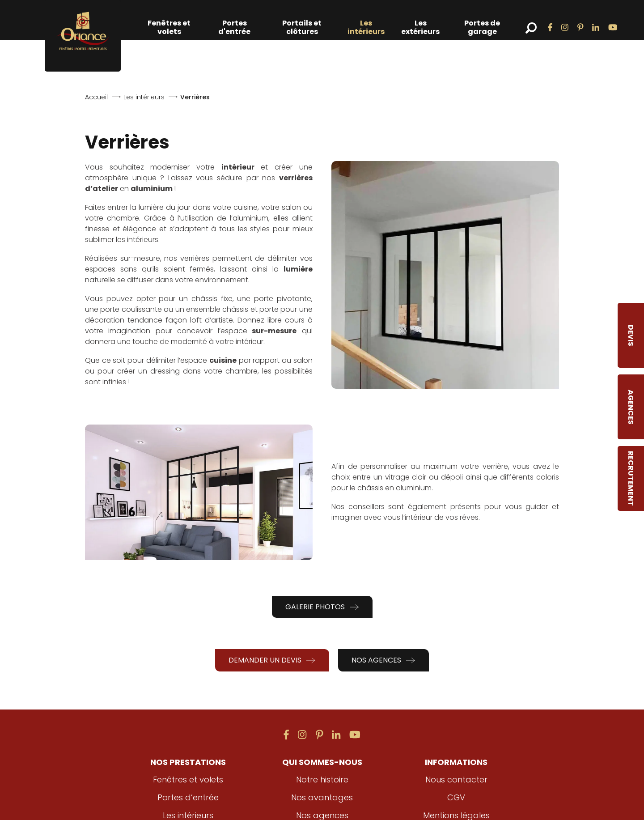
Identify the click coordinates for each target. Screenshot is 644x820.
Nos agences (383, 660)
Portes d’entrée (188, 797)
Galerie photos (322, 607)
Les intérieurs (366, 27)
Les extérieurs (420, 27)
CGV (456, 797)
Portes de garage (482, 27)
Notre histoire (322, 780)
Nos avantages (322, 797)
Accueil (96, 97)
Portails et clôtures (302, 27)
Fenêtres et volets (169, 27)
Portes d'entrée (234, 27)
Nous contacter (456, 780)
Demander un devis (272, 660)
